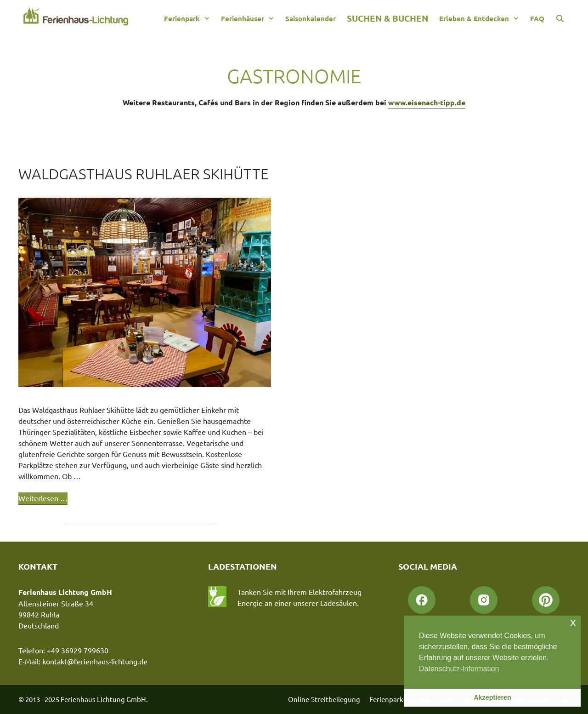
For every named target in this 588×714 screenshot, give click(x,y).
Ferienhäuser (250, 18)
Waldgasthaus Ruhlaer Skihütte (144, 174)
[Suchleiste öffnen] (560, 18)
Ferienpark (190, 18)
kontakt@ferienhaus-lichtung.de (95, 661)
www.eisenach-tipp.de (427, 102)
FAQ (537, 18)
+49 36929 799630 (78, 650)
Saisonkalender (311, 18)
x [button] (573, 622)
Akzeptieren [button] (492, 697)
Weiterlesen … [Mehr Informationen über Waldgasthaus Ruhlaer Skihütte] (43, 498)
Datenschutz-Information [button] (459, 669)
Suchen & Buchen (387, 18)
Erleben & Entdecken (482, 18)
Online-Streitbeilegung (324, 699)
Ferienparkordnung (400, 699)
